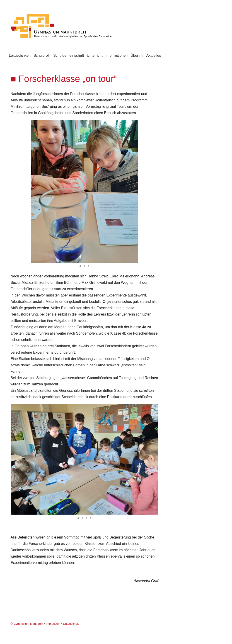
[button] (154, 124)
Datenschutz (71, 624)
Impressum (53, 624)
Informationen (116, 55)
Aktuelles (154, 55)
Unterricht (95, 55)
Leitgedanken (20, 55)
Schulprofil (42, 55)
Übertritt (137, 55)
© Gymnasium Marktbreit (27, 624)
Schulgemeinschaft (69, 55)
